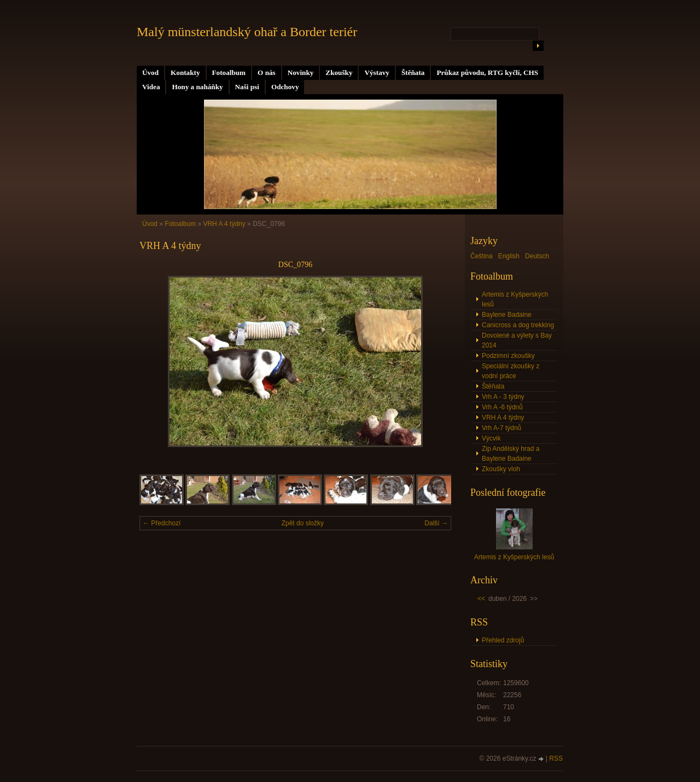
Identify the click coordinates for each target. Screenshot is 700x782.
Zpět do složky (303, 523)
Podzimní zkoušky (508, 356)
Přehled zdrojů (503, 640)
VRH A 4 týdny (224, 224)
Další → (436, 523)
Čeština (482, 256)
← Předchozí (162, 523)
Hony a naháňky (197, 87)
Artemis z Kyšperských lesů (515, 299)
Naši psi (247, 87)
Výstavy (377, 73)
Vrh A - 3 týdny (503, 397)
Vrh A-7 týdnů (501, 428)
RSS (556, 758)
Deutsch (537, 256)
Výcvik (491, 438)
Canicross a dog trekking (518, 325)
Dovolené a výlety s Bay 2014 (517, 340)
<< (481, 599)
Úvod (150, 73)
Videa (151, 87)
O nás (267, 73)
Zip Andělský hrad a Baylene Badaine (511, 454)
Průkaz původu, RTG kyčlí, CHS (487, 73)
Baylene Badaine (507, 315)
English (509, 256)
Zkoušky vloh (501, 469)
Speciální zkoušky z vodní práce (511, 371)
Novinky (301, 73)
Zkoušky (339, 73)
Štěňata (413, 73)
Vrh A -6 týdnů (502, 407)
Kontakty (185, 73)
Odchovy (285, 87)
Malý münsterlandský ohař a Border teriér (247, 32)
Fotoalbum (229, 73)
